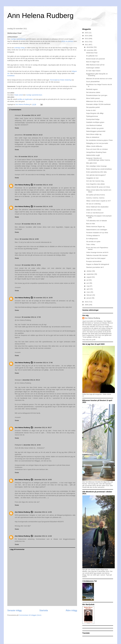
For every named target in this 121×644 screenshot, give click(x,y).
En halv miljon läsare (93, 71)
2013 (87, 39)
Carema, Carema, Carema (95, 198)
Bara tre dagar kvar (93, 62)
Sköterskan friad (92, 53)
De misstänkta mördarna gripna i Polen (99, 140)
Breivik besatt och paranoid (95, 59)
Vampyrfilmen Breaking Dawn (96, 152)
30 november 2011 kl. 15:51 (31, 265)
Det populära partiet (93, 107)
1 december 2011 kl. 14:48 (43, 536)
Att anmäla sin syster (93, 242)
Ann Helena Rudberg (40, 16)
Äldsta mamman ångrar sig (95, 227)
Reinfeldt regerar (92, 89)
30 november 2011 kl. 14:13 (33, 135)
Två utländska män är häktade (96, 221)
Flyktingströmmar (92, 116)
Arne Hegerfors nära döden (95, 184)
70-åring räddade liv (93, 236)
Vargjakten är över (92, 178)
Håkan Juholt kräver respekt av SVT (98, 201)
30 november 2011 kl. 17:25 (31, 317)
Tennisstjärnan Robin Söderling (60, 80)
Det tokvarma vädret (93, 92)
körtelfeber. (11, 76)
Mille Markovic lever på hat (95, 65)
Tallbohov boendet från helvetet (97, 255)
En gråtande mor (92, 56)
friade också (19, 95)
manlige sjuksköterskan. (34, 95)
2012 (87, 42)
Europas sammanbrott (94, 261)
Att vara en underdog (93, 204)
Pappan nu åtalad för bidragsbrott (98, 264)
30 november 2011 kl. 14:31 (31, 224)
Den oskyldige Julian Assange (96, 166)
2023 (87, 33)
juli (88, 280)
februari (89, 295)
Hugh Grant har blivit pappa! (96, 258)
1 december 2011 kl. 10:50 (43, 480)
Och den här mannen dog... (95, 181)
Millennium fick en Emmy (95, 101)
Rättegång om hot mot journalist (97, 143)
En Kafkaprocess (92, 239)
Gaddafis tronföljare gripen (95, 122)
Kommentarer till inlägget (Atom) (30, 615)
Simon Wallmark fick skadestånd (97, 207)
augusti (89, 277)
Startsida (44, 610)
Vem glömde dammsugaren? (96, 175)
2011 (87, 45)
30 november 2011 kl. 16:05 (43, 298)
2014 (87, 36)
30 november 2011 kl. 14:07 (31, 115)
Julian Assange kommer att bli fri (97, 252)
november (90, 50)
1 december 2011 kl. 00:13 (31, 380)
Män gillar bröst (91, 163)
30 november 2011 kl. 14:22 (43, 185)
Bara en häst (91, 224)
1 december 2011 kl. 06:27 (43, 428)
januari (89, 298)
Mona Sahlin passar (93, 98)
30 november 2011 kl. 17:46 (43, 363)
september (90, 274)
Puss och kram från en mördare (97, 149)
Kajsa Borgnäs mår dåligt (95, 113)
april (88, 289)
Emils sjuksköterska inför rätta (96, 172)
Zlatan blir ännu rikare (94, 210)
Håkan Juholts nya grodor (95, 128)
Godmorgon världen (93, 68)
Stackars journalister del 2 (95, 267)
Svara (17, 128)
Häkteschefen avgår (93, 155)
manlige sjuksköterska (18, 39)
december (90, 47)
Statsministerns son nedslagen (97, 230)
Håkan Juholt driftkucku (94, 146)
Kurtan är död (91, 110)
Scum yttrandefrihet (93, 82)
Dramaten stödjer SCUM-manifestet (98, 104)
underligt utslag (19, 48)
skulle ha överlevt (67, 41)
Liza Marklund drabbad (94, 125)
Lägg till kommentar (17, 549)
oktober (89, 271)
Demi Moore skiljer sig (94, 134)
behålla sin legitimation (25, 99)
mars (89, 292)
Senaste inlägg (14, 610)
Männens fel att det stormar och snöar (99, 79)
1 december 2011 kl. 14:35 (43, 512)
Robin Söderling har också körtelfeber (99, 169)
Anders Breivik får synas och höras (98, 187)
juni (88, 283)
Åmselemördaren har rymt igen (97, 95)
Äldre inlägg (71, 610)
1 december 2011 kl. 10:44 (32, 445)
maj (88, 286)
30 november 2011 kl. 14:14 (28, 157)
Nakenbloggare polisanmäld (96, 131)
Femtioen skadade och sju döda (97, 233)
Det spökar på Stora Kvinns (95, 195)
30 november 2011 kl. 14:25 (43, 206)
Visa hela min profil (89, 340)
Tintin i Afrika (91, 244)
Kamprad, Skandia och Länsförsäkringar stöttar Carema (98, 159)
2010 (87, 302)
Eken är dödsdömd (93, 137)
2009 (87, 305)
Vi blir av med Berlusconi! (95, 213)
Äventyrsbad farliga (93, 119)
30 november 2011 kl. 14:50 (29, 239)
